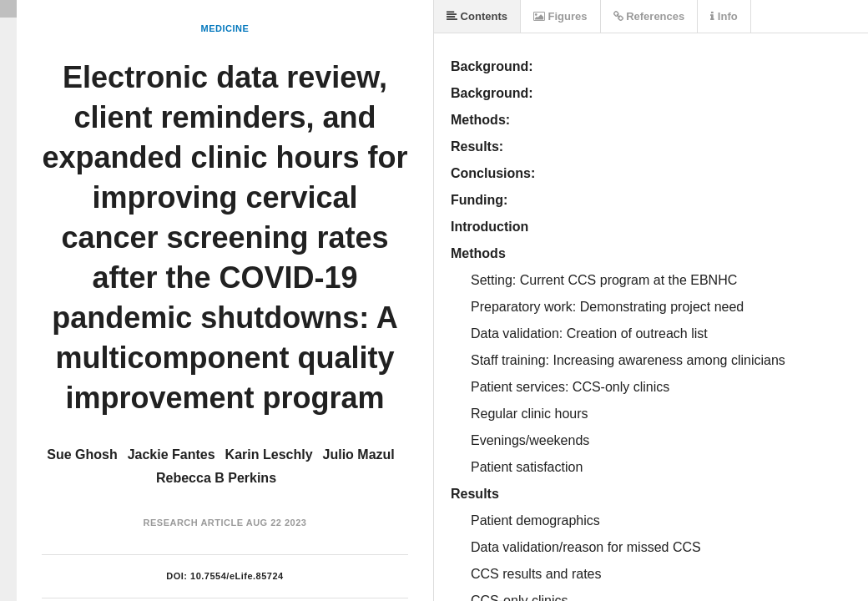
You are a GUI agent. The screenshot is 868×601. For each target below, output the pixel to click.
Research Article (194, 523)
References (649, 16)
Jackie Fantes (172, 455)
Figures (560, 16)
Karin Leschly (269, 455)
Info (724, 16)
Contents (477, 16)
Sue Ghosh (82, 455)
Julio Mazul (359, 455)
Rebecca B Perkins (216, 478)
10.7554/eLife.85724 (237, 576)
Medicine (225, 28)
